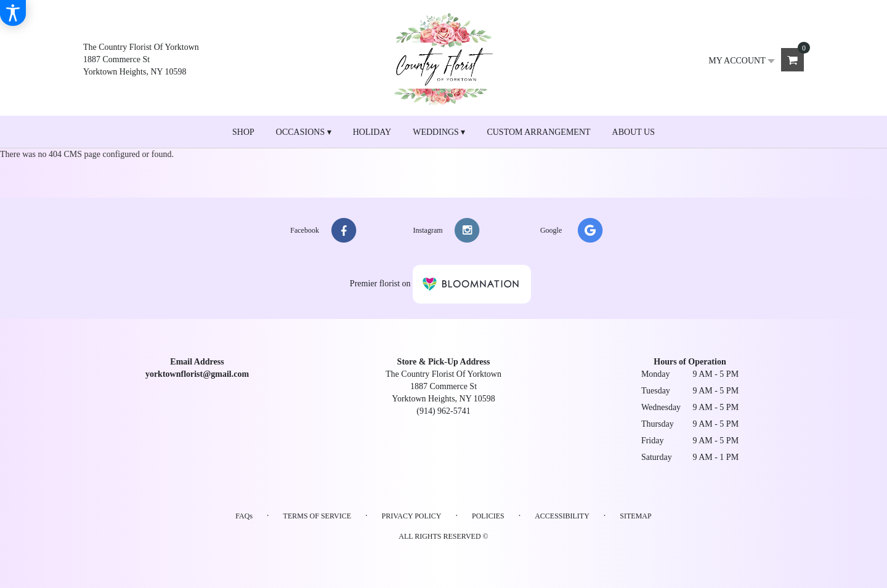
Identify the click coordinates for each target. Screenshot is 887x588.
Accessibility (562, 516)
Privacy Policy (411, 516)
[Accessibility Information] (13, 13)
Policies (488, 516)
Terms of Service (317, 516)
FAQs (244, 516)
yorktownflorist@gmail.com (197, 374)
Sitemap (635, 516)
